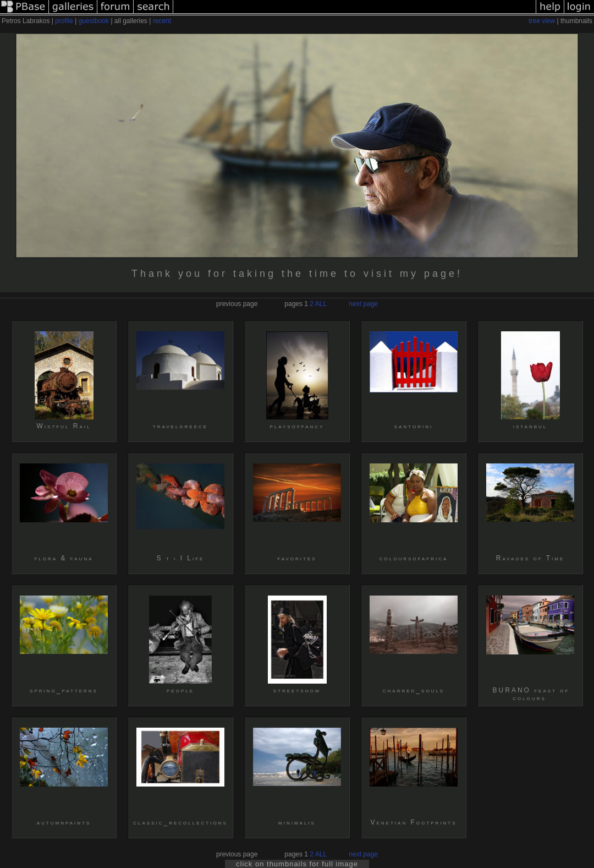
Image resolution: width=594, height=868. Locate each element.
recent (162, 21)
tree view (542, 21)
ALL (321, 304)
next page (363, 304)
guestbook (94, 21)
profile (64, 21)
